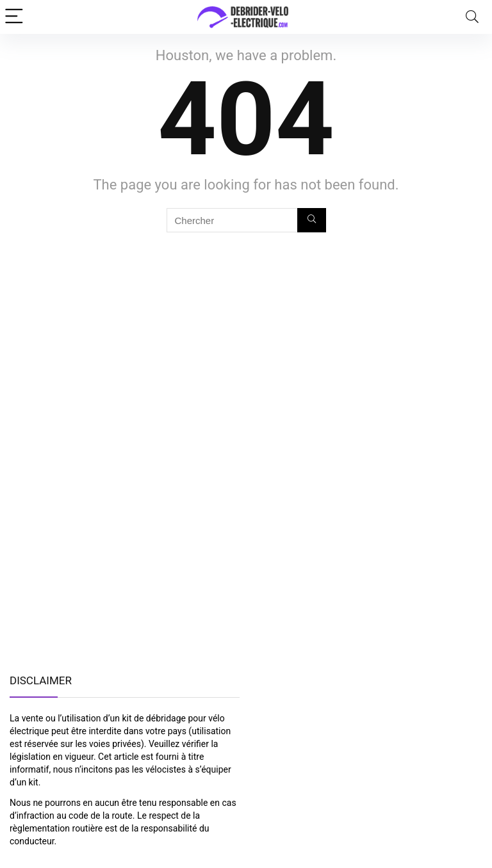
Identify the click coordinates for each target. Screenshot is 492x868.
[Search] (472, 17)
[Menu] (15, 17)
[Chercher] (312, 220)
